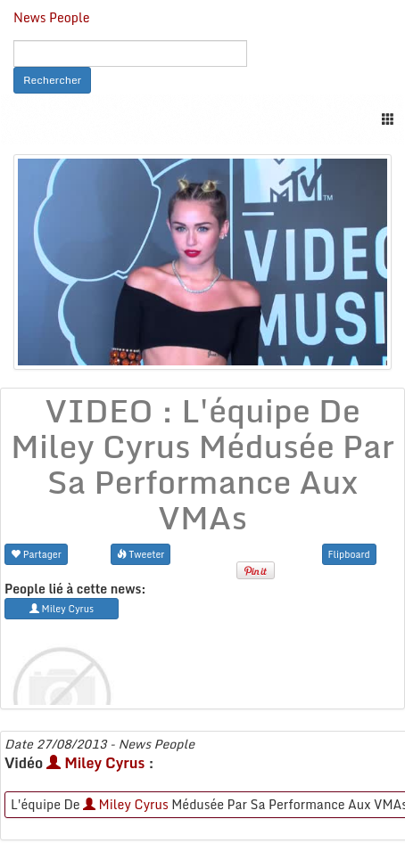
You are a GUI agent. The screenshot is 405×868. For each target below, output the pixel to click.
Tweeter (141, 554)
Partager (36, 554)
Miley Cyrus (95, 763)
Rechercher (52, 80)
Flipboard (349, 554)
